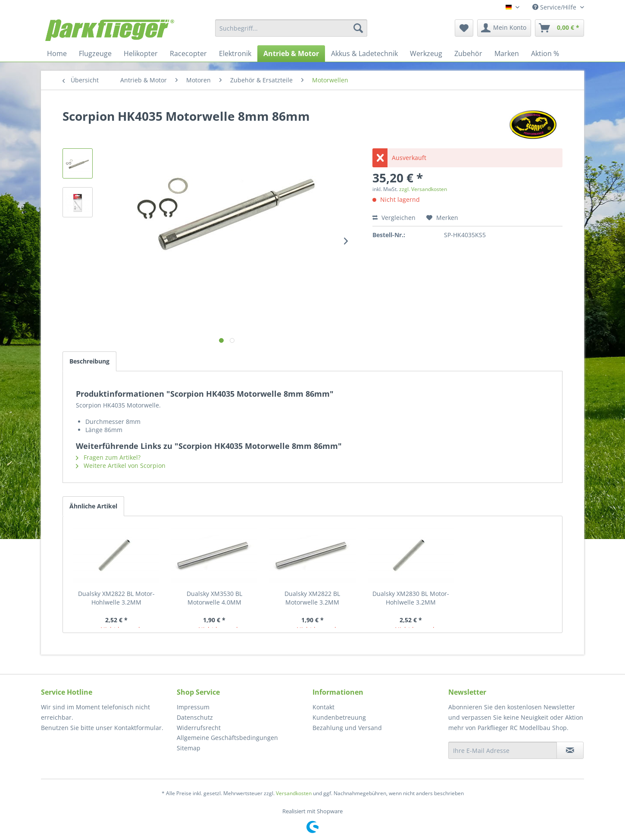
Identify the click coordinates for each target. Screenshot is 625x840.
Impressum (193, 707)
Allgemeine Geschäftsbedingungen (227, 738)
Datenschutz (195, 717)
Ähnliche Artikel (93, 506)
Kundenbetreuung (339, 717)
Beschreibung (89, 361)
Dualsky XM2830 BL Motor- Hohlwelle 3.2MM (411, 598)
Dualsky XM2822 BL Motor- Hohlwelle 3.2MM (116, 598)
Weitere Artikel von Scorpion (121, 465)
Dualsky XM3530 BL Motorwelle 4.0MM (214, 598)
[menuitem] (291, 28)
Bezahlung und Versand (347, 728)
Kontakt (323, 707)
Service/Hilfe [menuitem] (555, 7)
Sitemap (189, 748)
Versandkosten (294, 793)
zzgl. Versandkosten (423, 189)
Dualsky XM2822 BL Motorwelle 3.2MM (312, 598)
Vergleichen (394, 218)
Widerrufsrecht (199, 728)
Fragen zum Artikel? (108, 457)
